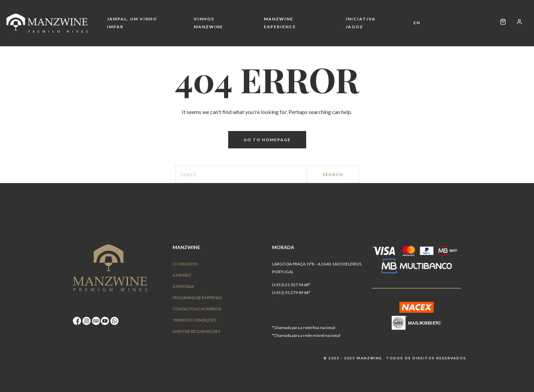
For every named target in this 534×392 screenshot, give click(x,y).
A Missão (182, 275)
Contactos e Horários (197, 309)
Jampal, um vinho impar (132, 23)
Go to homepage (267, 140)
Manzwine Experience (280, 23)
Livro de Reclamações (196, 331)
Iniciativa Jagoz (361, 23)
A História (183, 286)
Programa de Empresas (197, 298)
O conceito (185, 264)
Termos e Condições (194, 320)
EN (417, 23)
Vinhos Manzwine (208, 23)
